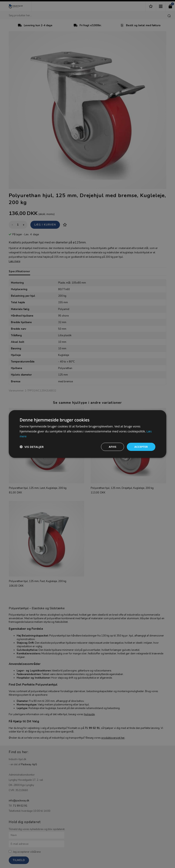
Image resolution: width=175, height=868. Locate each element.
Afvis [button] (111, 447)
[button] (32, 447)
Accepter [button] (141, 447)
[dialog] (87, 434)
